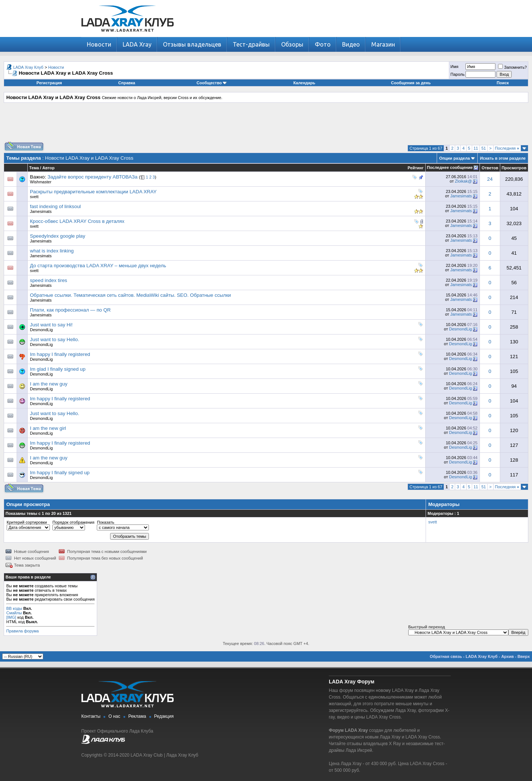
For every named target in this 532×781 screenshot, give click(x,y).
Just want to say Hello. (54, 339)
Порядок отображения (73, 522)
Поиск (503, 83)
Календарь (304, 83)
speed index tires (49, 280)
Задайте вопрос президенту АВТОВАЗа (92, 177)
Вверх (524, 656)
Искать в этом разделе (503, 158)
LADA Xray (137, 44)
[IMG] (11, 617)
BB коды (14, 608)
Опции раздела (455, 158)
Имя (454, 67)
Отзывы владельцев (192, 44)
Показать (105, 522)
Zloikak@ (463, 181)
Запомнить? (512, 67)
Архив (508, 656)
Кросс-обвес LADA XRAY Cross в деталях (77, 221)
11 (476, 148)
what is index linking (52, 251)
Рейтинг (415, 168)
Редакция (164, 716)
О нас (115, 716)
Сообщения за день (411, 83)
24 (490, 179)
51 (484, 148)
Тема (34, 168)
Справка (127, 83)
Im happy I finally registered (60, 354)
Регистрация (49, 83)
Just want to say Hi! (51, 325)
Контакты (91, 716)
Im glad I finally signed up (58, 369)
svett (34, 197)
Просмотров (514, 168)
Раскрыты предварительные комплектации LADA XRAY (93, 192)
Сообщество (212, 83)
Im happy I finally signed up (60, 473)
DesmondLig (41, 330)
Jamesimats (461, 196)
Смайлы (14, 613)
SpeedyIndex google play (58, 236)
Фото (323, 44)
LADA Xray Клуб (28, 67)
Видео (351, 44)
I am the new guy (49, 384)
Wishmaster (41, 182)
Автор (48, 168)
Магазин (383, 44)
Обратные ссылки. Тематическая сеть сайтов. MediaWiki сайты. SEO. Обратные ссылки (130, 295)
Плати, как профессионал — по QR (70, 310)
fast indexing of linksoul (55, 206)
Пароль (457, 74)
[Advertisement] (266, 125)
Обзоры (292, 44)
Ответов (490, 168)
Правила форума (23, 631)
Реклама (137, 716)
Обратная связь (446, 656)
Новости (99, 44)
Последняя (507, 148)
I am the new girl (48, 428)
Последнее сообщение (450, 167)
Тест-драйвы (251, 44)
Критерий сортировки (27, 522)
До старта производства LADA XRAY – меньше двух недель (98, 266)
